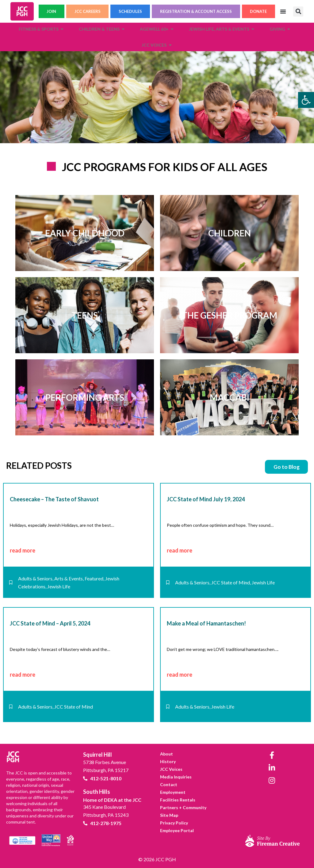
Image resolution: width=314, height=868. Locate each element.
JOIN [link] (51, 13)
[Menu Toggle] (283, 13)
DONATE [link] (258, 13)
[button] (298, 13)
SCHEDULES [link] (130, 13)
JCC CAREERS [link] (88, 13)
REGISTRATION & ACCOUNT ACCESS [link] (196, 13)
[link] (306, 100)
